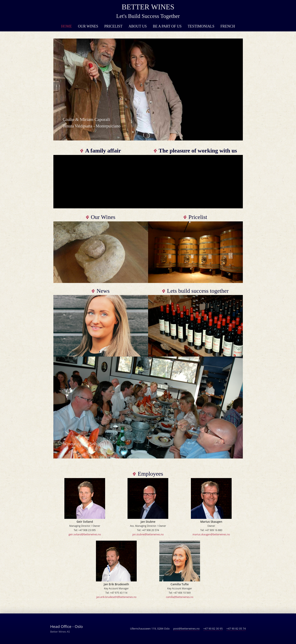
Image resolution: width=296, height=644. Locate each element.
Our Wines (88, 26)
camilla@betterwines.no (180, 597)
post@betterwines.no (187, 629)
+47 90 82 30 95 (213, 629)
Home (67, 26)
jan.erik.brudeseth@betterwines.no (116, 597)
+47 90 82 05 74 (236, 629)
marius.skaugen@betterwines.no (211, 534)
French (228, 26)
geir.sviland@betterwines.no (85, 534)
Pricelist (113, 26)
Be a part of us (167, 26)
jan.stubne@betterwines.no (148, 534)
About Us (138, 26)
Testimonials (201, 26)
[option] (148, 89)
